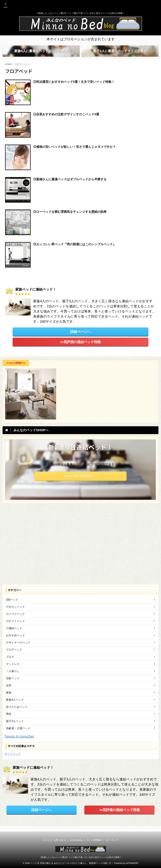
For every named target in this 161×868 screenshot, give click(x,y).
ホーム (46, 840)
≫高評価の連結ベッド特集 (80, 348)
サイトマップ (12, 760)
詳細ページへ (80, 337)
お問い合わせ (60, 840)
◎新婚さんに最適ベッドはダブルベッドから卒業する (70, 185)
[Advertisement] (79, 551)
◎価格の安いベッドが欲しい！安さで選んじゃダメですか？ (74, 152)
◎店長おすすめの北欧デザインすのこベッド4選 (66, 120)
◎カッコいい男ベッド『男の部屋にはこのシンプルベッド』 (74, 250)
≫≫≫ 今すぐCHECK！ (80, 482)
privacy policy (76, 840)
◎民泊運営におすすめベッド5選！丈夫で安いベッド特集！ (74, 87)
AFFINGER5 (132, 863)
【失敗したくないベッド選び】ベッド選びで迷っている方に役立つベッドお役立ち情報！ (81, 857)
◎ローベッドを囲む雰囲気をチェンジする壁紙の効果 (70, 217)
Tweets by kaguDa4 (19, 742)
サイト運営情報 (94, 840)
